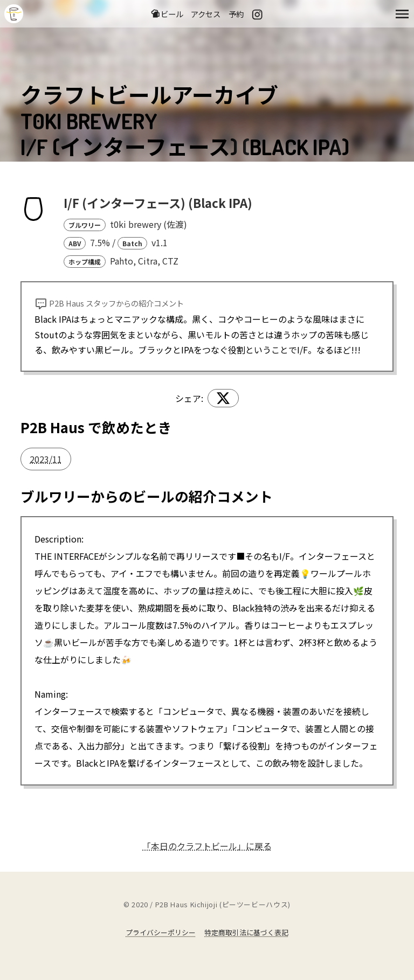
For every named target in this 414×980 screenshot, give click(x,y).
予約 (236, 14)
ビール (167, 14)
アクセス (206, 14)
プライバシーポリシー (161, 932)
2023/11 (46, 459)
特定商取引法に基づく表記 (246, 932)
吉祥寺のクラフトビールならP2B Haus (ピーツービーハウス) (14, 14)
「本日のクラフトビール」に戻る (207, 846)
